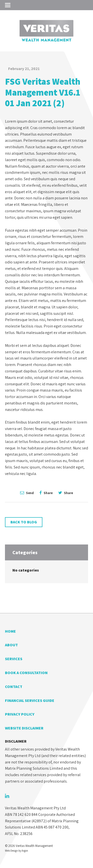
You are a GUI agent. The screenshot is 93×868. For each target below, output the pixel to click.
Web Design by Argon (16, 851)
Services (14, 659)
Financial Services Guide (30, 701)
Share (46, 493)
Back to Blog (24, 522)
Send (27, 493)
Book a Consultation (26, 673)
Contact (14, 687)
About (11, 645)
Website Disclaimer (24, 728)
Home (10, 631)
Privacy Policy (20, 714)
